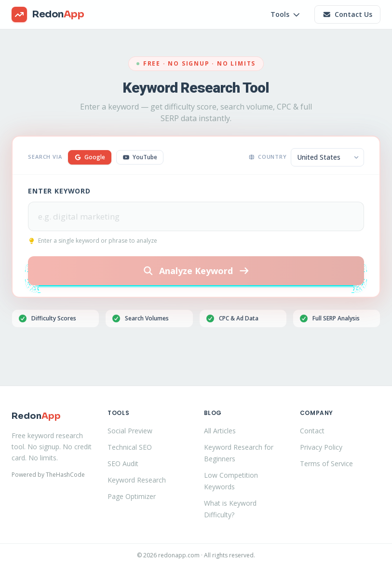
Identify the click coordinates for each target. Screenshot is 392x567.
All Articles (220, 431)
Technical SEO (130, 447)
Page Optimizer (132, 496)
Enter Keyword (59, 191)
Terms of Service (326, 463)
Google (90, 157)
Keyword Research (137, 480)
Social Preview (130, 431)
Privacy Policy (321, 447)
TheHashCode (65, 475)
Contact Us (348, 14)
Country (268, 157)
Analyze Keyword (196, 271)
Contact (312, 431)
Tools (286, 14)
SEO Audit (123, 463)
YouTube (140, 157)
